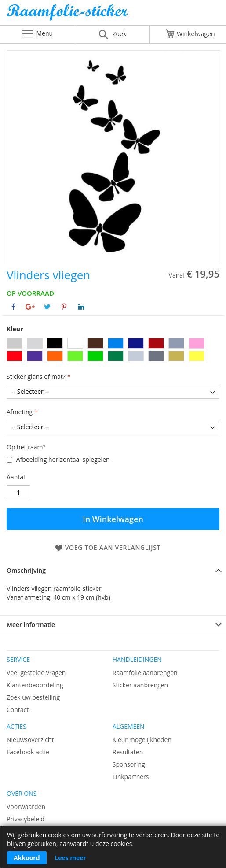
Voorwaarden (26, 807)
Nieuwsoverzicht (30, 740)
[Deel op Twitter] (47, 307)
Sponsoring (129, 764)
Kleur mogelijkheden (142, 740)
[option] (15, 343)
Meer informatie (31, 625)
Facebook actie (28, 752)
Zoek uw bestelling (33, 697)
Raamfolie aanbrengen (145, 673)
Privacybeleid (26, 819)
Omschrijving (26, 570)
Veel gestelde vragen (36, 673)
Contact (18, 710)
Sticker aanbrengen (140, 685)
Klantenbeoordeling (35, 685)
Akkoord (27, 858)
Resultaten (128, 752)
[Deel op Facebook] (13, 307)
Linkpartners (131, 777)
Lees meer (70, 858)
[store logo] (113, 15)
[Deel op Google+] (30, 307)
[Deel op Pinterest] (64, 307)
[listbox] (113, 351)
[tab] (113, 570)
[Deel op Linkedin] (81, 307)
